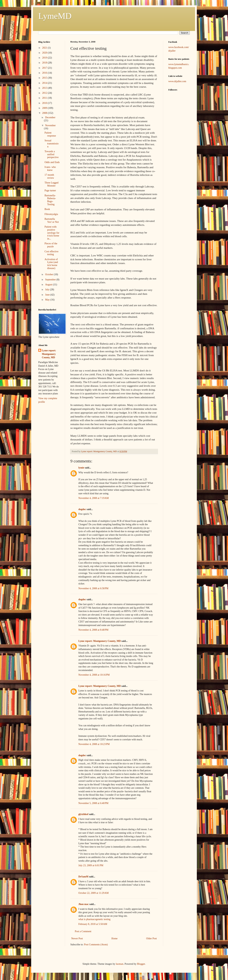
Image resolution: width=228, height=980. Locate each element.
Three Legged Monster (51, 184)
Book (47, 209)
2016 (45, 73)
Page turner (50, 191)
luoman (120, 964)
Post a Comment (83, 931)
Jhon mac (84, 904)
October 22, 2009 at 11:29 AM (94, 893)
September (51, 280)
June (48, 295)
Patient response (50, 134)
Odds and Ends (52, 162)
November (50, 125)
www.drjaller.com (177, 81)
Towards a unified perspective (52, 154)
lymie (81, 468)
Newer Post (77, 938)
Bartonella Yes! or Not (52, 220)
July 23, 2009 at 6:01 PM (91, 865)
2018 (45, 63)
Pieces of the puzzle (51, 245)
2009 (45, 108)
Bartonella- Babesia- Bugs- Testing (50, 200)
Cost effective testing (51, 253)
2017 (45, 68)
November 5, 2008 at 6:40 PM (93, 803)
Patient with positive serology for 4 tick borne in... (52, 233)
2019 (45, 58)
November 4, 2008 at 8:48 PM (93, 630)
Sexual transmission (52, 144)
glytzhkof (83, 814)
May (48, 300)
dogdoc (82, 509)
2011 (45, 98)
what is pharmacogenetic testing (94, 919)
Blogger (141, 964)
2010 (45, 103)
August (49, 285)
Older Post (152, 938)
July (47, 290)
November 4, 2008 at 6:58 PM (93, 588)
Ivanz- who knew (50, 169)
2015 (45, 78)
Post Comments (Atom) (96, 945)
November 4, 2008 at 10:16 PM (94, 675)
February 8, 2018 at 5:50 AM (93, 924)
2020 (45, 53)
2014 (45, 83)
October (49, 274)
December (50, 117)
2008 (45, 113)
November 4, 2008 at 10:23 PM (94, 744)
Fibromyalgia (51, 214)
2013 (45, 88)
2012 (45, 93)
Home (115, 938)
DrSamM (83, 877)
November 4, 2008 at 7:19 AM (94, 498)
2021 (45, 48)
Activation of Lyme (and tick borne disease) (51, 264)
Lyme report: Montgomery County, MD (100, 641)
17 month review (49, 176)
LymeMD (55, 16)
